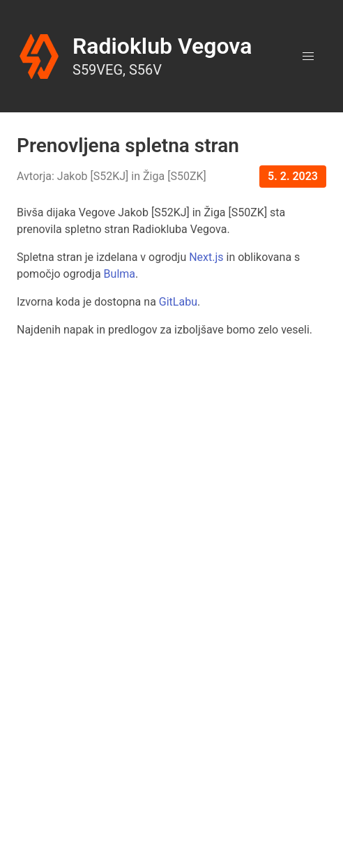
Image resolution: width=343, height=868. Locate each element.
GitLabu (178, 302)
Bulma (120, 274)
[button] (308, 57)
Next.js (206, 257)
